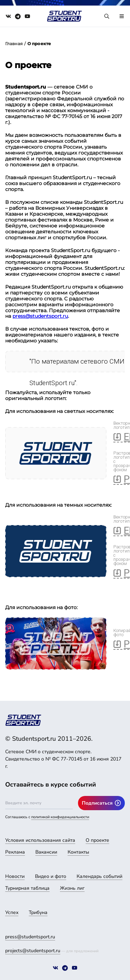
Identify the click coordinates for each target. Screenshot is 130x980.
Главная (14, 44)
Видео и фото (51, 876)
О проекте (97, 840)
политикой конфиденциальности (60, 817)
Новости (15, 876)
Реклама (15, 852)
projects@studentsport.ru (33, 951)
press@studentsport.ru (40, 316)
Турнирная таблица (27, 888)
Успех (12, 912)
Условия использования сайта (40, 840)
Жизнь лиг (72, 888)
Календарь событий (99, 876)
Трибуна (38, 912)
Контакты (78, 852)
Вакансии (46, 852)
